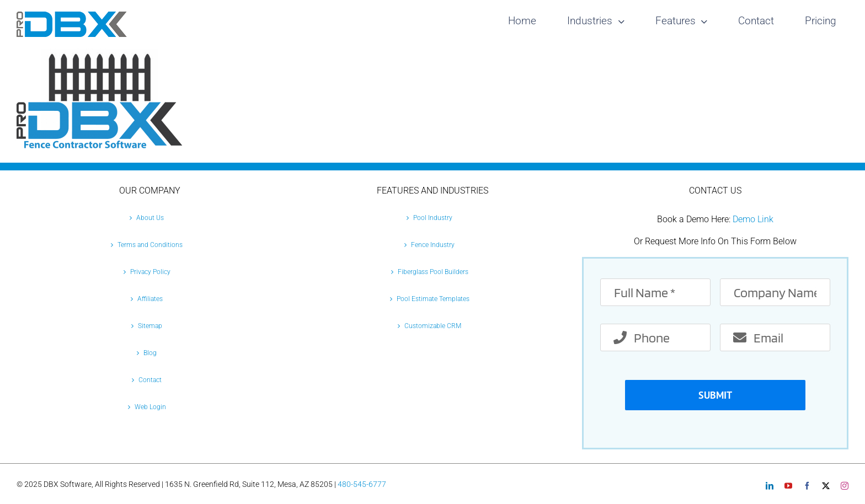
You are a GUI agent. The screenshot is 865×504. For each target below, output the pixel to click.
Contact (150, 380)
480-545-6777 (362, 484)
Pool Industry (433, 218)
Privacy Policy (150, 272)
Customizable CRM (433, 326)
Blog (150, 353)
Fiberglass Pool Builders (433, 272)
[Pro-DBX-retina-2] (72, 16)
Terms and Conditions (150, 245)
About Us (150, 218)
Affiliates (150, 299)
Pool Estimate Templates (433, 299)
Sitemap (150, 326)
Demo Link (753, 219)
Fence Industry (433, 245)
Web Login (150, 407)
